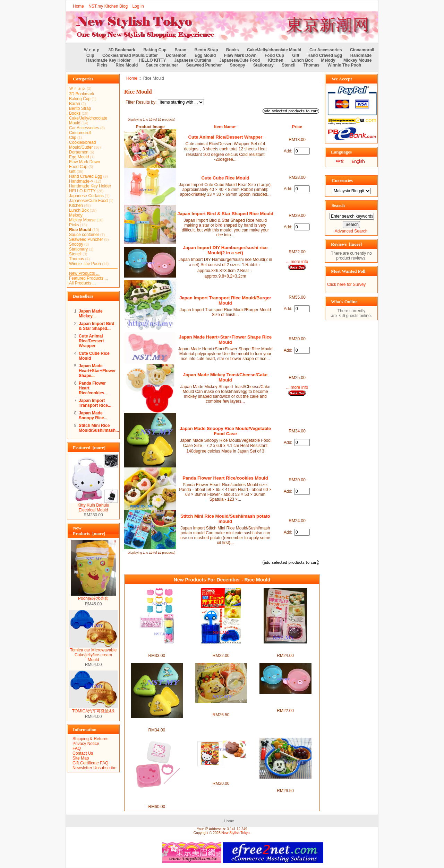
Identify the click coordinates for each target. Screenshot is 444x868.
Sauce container (162, 65)
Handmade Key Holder (109, 60)
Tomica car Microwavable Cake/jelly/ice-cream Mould (93, 653)
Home (78, 6)
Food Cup (274, 55)
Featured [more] (89, 448)
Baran (180, 50)
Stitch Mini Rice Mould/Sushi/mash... (99, 428)
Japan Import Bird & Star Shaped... (97, 326)
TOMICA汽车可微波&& (93, 709)
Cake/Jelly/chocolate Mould (274, 50)
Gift (296, 55)
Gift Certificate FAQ (90, 763)
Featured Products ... (88, 278)
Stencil (288, 65)
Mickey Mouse (357, 60)
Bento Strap (206, 50)
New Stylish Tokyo (236, 833)
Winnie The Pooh (344, 65)
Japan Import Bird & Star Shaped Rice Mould (225, 214)
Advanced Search (351, 231)
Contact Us (83, 753)
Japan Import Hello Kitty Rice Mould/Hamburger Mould (157, 648)
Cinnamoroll (362, 50)
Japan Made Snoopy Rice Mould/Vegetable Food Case (225, 431)
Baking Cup (155, 50)
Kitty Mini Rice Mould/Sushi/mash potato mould (285, 648)
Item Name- (225, 127)
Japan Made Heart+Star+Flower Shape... (97, 371)
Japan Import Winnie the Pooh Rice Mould (221, 708)
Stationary (263, 65)
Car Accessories (326, 50)
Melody (328, 60)
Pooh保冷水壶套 (93, 596)
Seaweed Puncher (204, 65)
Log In (138, 6)
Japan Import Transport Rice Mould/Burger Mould (225, 300)
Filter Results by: (141, 102)
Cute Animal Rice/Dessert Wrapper (91, 341)
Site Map (81, 758)
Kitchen (276, 60)
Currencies (342, 180)
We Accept (342, 79)
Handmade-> (81, 181)
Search (338, 205)
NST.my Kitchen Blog (108, 6)
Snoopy (238, 65)
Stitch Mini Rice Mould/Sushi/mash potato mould (225, 519)
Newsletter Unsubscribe (95, 768)
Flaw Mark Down (240, 55)
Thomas (311, 65)
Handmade (361, 55)
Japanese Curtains (193, 60)
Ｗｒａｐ (92, 50)
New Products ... (84, 273)
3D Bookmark (122, 50)
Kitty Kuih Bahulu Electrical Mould (93, 506)
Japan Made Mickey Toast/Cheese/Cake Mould (225, 377)
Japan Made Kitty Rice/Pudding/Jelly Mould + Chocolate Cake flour (221, 774)
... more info (297, 262)
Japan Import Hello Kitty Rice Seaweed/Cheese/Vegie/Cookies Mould (157, 797)
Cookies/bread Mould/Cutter (130, 55)
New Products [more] (89, 531)
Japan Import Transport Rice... (95, 403)
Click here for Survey (346, 284)
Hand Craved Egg (325, 55)
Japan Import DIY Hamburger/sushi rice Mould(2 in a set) (225, 250)
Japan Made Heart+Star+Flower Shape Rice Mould (225, 340)
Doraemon (176, 55)
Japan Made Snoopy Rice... (93, 415)
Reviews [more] (346, 244)
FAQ (77, 748)
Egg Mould (205, 55)
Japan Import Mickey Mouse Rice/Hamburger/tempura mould (285, 783)
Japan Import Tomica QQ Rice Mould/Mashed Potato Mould (221, 648)
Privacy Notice (86, 744)
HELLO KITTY (152, 60)
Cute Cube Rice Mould (225, 178)
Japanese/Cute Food (240, 60)
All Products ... (82, 283)
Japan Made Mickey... (91, 314)
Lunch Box (302, 60)
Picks (102, 65)
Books (233, 50)
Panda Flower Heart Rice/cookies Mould (225, 478)
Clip (90, 55)
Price (297, 127)
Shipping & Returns (90, 739)
